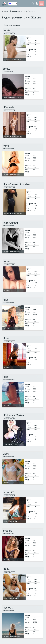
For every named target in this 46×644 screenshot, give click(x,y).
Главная (5, 11)
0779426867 (8, 72)
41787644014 (10, 418)
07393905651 (10, 110)
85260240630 (10, 572)
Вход (37, 4)
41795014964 (10, 33)
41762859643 (8, 457)
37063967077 (8, 303)
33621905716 (10, 264)
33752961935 (10, 341)
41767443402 (8, 611)
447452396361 (9, 380)
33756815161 (10, 495)
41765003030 (8, 226)
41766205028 (8, 149)
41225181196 (8, 534)
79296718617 (10, 187)
